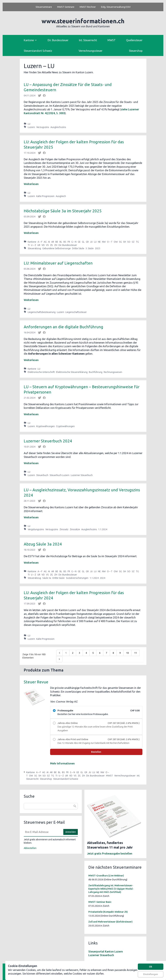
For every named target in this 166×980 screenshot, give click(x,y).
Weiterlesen (31, 184)
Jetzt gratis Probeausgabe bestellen (110, 854)
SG (120, 242)
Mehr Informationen (62, 763)
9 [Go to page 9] (120, 653)
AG (45, 242)
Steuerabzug (34, 248)
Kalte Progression (45, 196)
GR (87, 242)
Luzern (31, 127)
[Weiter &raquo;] (59, 659)
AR (53, 242)
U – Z (34, 245)
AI (49, 242)
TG (137, 242)
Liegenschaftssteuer (76, 312)
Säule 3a (47, 578)
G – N (74, 242)
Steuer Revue (36, 682)
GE (79, 242)
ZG (52, 245)
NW (104, 242)
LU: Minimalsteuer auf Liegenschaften (58, 263)
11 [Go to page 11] (136, 653)
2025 (98, 248)
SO (129, 242)
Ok (151, 967)
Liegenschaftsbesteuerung (42, 312)
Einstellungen (151, 974)
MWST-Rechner (88, 7)
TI (29, 245)
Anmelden (71, 832)
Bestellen (96, 752)
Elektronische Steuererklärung (72, 372)
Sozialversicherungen (77, 578)
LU (29, 124)
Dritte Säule (78, 248)
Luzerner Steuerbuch (82, 475)
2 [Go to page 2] (73, 653)
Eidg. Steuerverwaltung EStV (116, 7)
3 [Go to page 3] (79, 653)
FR (69, 242)
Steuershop (136, 51)
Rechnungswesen (113, 372)
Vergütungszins (36, 529)
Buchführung (96, 372)
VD (43, 245)
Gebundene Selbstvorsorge (57, 248)
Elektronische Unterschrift (41, 372)
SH (125, 242)
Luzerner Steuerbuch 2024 (48, 441)
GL (83, 242)
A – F (40, 242)
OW (116, 242)
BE (57, 242)
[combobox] (51, 806)
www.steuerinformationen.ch (83, 21)
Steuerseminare (44, 7)
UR (39, 245)
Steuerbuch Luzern (60, 475)
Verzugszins (43, 127)
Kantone (32, 242)
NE (99, 242)
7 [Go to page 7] (106, 653)
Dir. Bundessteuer (58, 40)
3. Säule (90, 248)
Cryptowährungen (65, 426)
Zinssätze (75, 529)
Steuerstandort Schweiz (38, 51)
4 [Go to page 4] (86, 653)
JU (91, 242)
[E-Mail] (43, 832)
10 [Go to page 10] (127, 653)
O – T (110, 242)
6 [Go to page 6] (100, 653)
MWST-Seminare (66, 7)
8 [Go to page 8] (113, 653)
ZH (56, 245)
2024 (103, 578)
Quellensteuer (134, 40)
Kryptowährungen (45, 426)
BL (61, 242)
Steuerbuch (42, 475)
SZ (133, 242)
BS (65, 242)
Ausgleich (61, 196)
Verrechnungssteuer (91, 51)
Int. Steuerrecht (88, 40)
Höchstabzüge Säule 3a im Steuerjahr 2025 (63, 211)
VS (47, 245)
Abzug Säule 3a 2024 (43, 544)
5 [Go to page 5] (93, 653)
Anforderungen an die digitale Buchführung (63, 327)
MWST (112, 40)
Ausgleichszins (58, 127)
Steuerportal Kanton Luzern (106, 952)
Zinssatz (64, 529)
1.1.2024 (103, 529)
